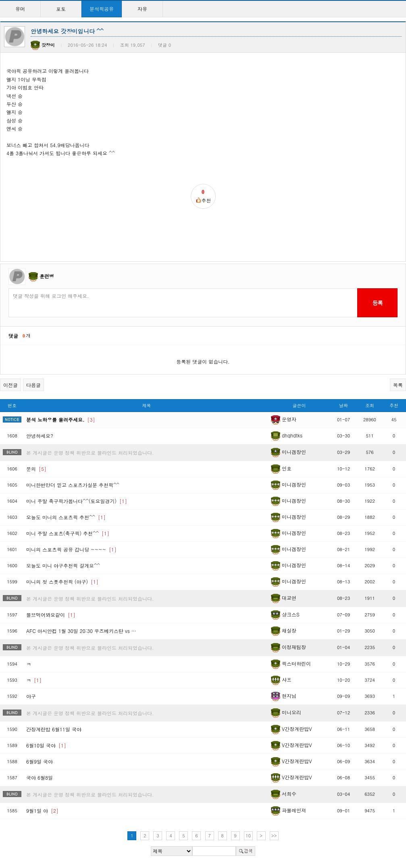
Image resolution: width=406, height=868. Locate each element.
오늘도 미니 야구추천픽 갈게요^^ (63, 565)
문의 (36, 469)
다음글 (33, 385)
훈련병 (47, 276)
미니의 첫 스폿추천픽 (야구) (62, 582)
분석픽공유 (102, 9)
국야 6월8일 (40, 777)
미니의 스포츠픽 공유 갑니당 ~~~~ (71, 549)
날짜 (344, 405)
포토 (61, 9)
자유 (142, 9)
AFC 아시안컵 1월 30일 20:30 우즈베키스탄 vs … (81, 631)
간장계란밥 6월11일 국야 (54, 729)
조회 (370, 405)
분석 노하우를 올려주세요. (61, 419)
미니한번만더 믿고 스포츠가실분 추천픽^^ (73, 485)
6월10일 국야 (46, 745)
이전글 (10, 385)
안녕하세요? (40, 436)
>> (274, 836)
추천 (394, 405)
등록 (377, 303)
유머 (20, 9)
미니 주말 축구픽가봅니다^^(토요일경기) (77, 501)
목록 (398, 385)
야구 (31, 696)
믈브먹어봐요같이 (51, 615)
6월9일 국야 (40, 761)
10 (248, 836)
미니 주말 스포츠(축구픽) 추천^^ (68, 533)
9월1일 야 (42, 811)
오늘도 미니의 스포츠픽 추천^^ (66, 517)
